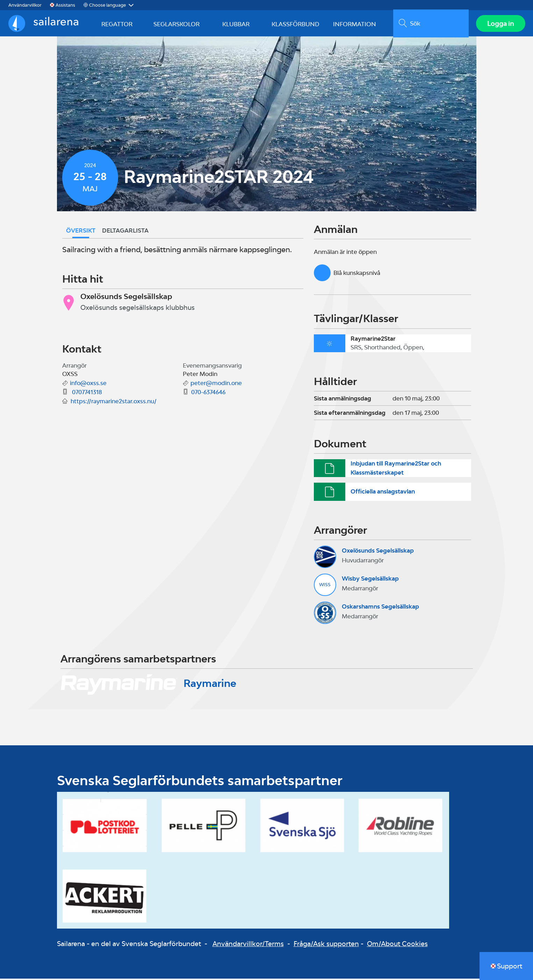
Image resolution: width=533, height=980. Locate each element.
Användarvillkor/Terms (248, 945)
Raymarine (210, 685)
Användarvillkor (25, 5)
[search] (430, 24)
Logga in (500, 24)
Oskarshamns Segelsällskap (380, 608)
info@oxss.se (88, 385)
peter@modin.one (216, 385)
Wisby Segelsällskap (370, 580)
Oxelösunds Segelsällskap (378, 552)
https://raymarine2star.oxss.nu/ (114, 403)
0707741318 (86, 394)
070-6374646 (208, 394)
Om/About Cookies (397, 945)
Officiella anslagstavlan (383, 493)
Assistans (65, 5)
